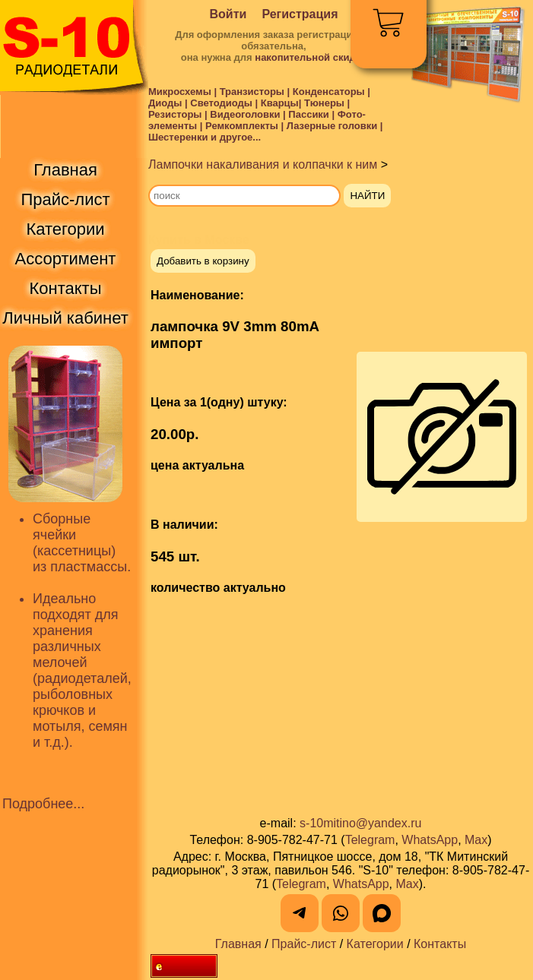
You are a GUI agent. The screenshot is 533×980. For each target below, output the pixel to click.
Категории (375, 944)
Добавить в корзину (203, 261)
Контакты (440, 944)
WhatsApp (430, 840)
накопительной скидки (311, 57)
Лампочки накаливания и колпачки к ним (263, 164)
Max (476, 840)
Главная (238, 944)
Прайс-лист (304, 944)
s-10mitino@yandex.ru (360, 823)
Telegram (370, 840)
